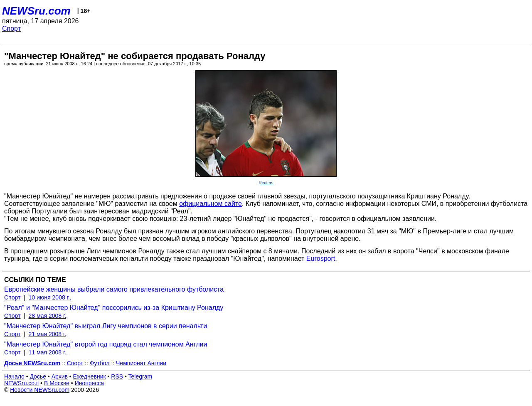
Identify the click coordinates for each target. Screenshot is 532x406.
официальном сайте (211, 204)
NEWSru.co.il (21, 383)
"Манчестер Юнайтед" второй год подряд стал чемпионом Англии (106, 344)
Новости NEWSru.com (40, 390)
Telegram (140, 376)
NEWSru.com (36, 11)
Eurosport (321, 259)
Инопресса (90, 383)
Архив (60, 376)
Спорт (11, 28)
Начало (14, 376)
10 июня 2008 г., (50, 297)
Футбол (100, 363)
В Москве (57, 383)
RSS (117, 376)
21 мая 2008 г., (48, 334)
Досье (38, 376)
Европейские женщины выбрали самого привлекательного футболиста (114, 289)
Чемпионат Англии (141, 363)
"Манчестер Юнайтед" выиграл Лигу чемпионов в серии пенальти (106, 326)
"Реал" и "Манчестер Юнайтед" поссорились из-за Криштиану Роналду (114, 308)
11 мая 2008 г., (48, 352)
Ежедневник (90, 376)
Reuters (266, 183)
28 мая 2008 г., (48, 316)
